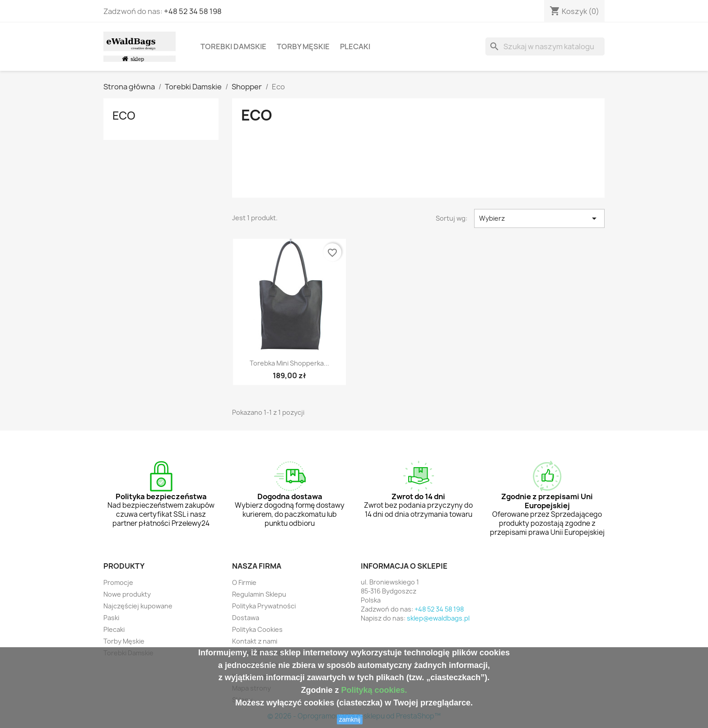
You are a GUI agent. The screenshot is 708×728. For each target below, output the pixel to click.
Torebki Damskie (233, 46)
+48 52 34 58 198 (193, 11)
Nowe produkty (127, 594)
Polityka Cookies (257, 629)
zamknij (350, 719)
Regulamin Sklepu (259, 594)
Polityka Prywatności (264, 606)
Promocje (118, 582)
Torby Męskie (303, 46)
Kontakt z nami (255, 641)
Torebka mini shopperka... (289, 363)
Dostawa (246, 618)
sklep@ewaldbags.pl (438, 618)
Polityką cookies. (374, 690)
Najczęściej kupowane (138, 606)
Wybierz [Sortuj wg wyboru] (539, 218)
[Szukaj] (545, 46)
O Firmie (244, 582)
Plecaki (355, 46)
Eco (124, 116)
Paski (111, 618)
